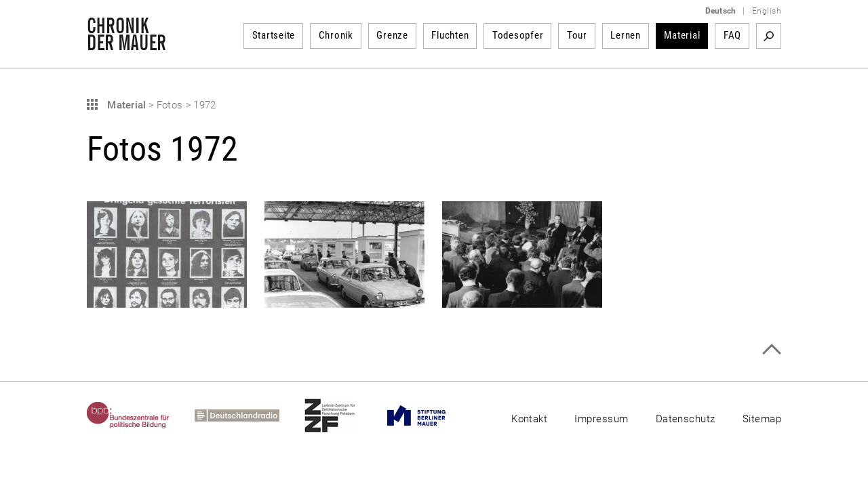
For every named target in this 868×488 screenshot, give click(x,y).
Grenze (392, 35)
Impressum (601, 419)
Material (682, 35)
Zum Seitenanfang (771, 349)
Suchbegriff (769, 36)
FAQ (732, 35)
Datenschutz (686, 419)
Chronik (336, 35)
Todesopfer (518, 35)
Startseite (274, 35)
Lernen (626, 35)
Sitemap (762, 419)
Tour (577, 35)
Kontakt (529, 419)
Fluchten (450, 35)
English (767, 11)
